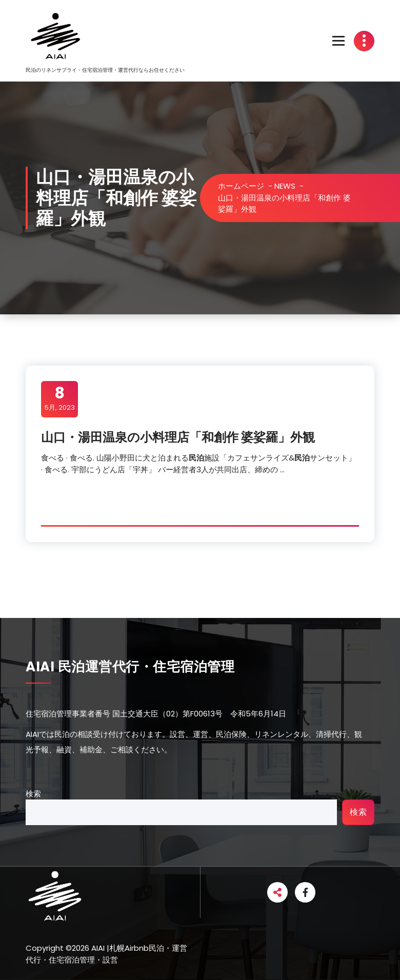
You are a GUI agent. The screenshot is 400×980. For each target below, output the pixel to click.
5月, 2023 (60, 398)
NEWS (285, 186)
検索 (33, 794)
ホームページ (241, 186)
